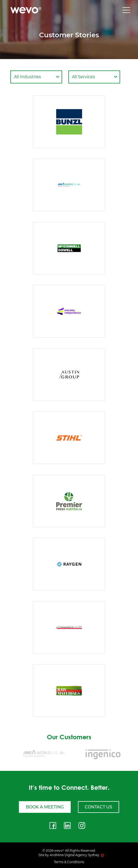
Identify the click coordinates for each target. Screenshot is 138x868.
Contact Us (98, 807)
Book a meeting (45, 807)
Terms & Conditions (69, 862)
